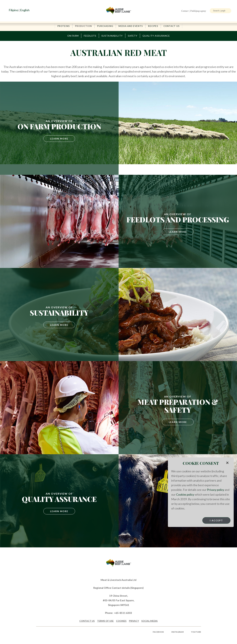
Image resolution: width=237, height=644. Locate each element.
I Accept (216, 520)
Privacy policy (216, 490)
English (25, 10)
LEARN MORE (178, 422)
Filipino (13, 10)
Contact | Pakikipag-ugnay (194, 11)
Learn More (59, 139)
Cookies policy (185, 494)
